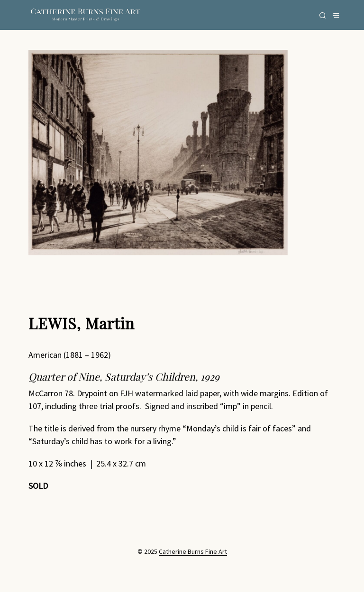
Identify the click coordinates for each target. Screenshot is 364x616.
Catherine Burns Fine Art (193, 552)
